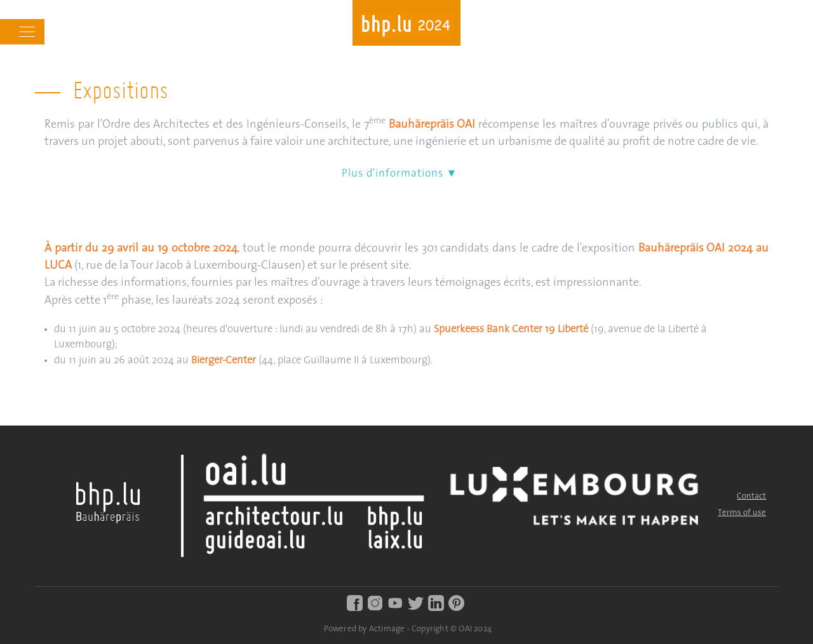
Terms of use (742, 513)
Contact (751, 496)
